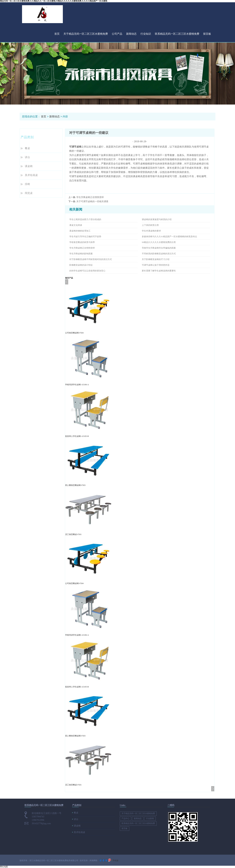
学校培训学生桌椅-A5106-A (77, 385)
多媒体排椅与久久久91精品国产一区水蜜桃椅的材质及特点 (169, 236)
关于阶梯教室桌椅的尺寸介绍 (156, 259)
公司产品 (117, 34)
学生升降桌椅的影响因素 (81, 254)
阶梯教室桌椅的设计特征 (81, 265)
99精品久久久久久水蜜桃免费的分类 (159, 242)
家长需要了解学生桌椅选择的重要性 (159, 271)
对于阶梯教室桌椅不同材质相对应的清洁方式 (91, 259)
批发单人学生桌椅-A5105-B (77, 436)
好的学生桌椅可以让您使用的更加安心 (87, 271)
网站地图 (4, 867)
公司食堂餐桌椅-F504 (74, 333)
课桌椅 (29, 166)
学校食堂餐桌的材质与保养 (82, 242)
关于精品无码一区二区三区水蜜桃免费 (86, 34)
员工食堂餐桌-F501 (73, 534)
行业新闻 (150, 819)
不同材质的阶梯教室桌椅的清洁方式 (159, 254)
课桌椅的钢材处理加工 (80, 231)
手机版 (116, 861)
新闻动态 (131, 34)
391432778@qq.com (41, 823)
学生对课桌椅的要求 (151, 231)
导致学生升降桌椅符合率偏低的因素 (159, 248)
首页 (57, 34)
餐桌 (27, 148)
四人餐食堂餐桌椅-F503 (75, 485)
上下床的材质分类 (150, 225)
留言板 (207, 34)
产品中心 (125, 819)
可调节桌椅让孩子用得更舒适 (156, 265)
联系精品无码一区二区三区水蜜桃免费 (177, 34)
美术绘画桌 (31, 175)
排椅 (27, 184)
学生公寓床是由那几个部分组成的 (85, 219)
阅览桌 (29, 193)
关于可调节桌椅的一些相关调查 (92, 201)
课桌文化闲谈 (76, 225)
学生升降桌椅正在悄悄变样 (90, 197)
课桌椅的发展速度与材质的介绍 (157, 219)
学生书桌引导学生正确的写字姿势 (85, 236)
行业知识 (146, 34)
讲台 (27, 157)
